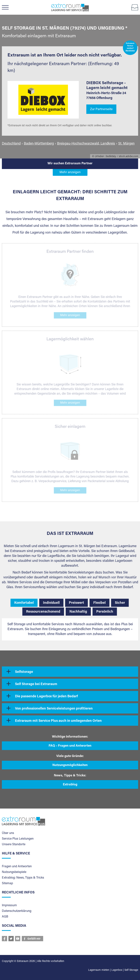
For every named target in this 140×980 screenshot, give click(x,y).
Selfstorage (24, 672)
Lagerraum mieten (99, 970)
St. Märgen (126, 144)
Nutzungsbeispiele (14, 872)
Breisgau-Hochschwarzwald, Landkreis (86, 144)
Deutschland (11, 144)
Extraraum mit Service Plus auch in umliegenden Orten (58, 721)
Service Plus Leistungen (18, 839)
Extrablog (70, 785)
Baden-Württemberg (39, 144)
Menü (7, 7)
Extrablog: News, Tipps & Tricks (23, 878)
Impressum (9, 905)
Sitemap (7, 883)
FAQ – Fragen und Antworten (70, 746)
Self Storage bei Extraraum (36, 684)
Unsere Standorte (14, 844)
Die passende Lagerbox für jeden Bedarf (46, 697)
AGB (5, 917)
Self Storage (131, 970)
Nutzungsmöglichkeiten (70, 765)
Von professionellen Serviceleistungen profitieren (54, 709)
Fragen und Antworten (17, 867)
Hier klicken (130, 51)
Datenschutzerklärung (17, 911)
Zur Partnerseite (101, 109)
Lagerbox (117, 970)
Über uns (8, 833)
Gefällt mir (34, 939)
